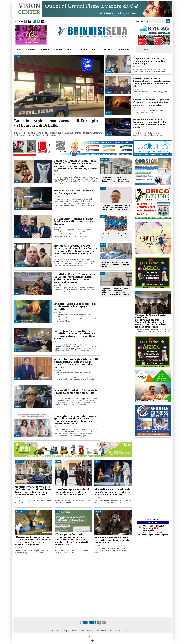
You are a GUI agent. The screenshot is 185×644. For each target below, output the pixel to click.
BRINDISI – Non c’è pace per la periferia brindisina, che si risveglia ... (148, 112)
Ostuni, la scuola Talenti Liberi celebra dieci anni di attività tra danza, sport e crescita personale (115, 179)
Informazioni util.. (21, 512)
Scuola (17, 322)
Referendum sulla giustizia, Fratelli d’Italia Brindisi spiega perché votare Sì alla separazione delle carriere (76, 363)
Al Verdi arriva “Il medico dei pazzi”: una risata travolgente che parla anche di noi (113, 492)
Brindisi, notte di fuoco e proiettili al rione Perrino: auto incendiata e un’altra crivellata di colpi (152, 102)
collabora (72, 631)
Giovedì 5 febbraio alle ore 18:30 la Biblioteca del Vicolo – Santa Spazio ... (72, 552)
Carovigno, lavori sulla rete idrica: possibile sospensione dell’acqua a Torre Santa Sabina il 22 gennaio (33, 541)
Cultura (58, 512)
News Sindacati (20, 265)
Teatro (97, 461)
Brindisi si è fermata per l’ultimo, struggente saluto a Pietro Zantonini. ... (150, 93)
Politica (17, 378)
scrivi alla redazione (87, 631)
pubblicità (61, 631)
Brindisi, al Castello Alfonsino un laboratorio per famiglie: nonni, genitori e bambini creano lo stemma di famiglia (74, 278)
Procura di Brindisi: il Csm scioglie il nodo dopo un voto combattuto (76, 392)
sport (70, 50)
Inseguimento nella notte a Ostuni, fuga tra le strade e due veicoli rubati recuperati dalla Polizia (150, 124)
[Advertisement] (45, 564)
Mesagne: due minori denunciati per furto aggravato (74, 192)
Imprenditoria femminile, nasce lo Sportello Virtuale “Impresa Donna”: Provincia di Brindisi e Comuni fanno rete (75, 420)
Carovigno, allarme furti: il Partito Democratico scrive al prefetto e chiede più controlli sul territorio (116, 208)
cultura (83, 50)
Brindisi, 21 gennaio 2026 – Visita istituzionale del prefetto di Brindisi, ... (72, 502)
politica (45, 50)
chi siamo (51, 631)
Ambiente (109, 134)
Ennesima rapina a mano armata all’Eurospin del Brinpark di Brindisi (56, 123)
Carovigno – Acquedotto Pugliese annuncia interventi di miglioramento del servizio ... (31, 552)
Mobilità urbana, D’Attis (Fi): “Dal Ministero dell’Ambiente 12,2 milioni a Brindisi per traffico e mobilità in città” (33, 491)
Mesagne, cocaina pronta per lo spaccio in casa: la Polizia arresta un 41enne (116, 264)
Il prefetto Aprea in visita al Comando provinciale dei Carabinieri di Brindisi (72, 492)
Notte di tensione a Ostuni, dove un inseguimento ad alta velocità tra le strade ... (150, 134)
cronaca (31, 50)
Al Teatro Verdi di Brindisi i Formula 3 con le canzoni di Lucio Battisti (112, 540)
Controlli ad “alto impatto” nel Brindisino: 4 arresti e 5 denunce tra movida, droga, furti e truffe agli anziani (76, 335)
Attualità (18, 407)
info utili (109, 50)
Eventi (96, 50)
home (18, 50)
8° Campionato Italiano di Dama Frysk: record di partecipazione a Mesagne (74, 221)
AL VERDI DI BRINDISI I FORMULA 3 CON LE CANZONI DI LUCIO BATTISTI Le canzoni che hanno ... (111, 551)
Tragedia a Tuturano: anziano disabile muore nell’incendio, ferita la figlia (149, 61)
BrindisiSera (19, 461)
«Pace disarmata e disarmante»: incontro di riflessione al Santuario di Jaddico (115, 236)
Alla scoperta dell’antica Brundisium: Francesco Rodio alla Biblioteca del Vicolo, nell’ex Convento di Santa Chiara (71, 540)
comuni (58, 50)
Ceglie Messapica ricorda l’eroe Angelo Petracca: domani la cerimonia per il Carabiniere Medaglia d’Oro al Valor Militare (115, 292)
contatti (134, 631)
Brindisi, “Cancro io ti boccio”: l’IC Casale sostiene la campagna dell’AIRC (75, 306)
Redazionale (104, 160)
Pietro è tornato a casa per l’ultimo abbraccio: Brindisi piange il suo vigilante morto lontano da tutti (152, 82)
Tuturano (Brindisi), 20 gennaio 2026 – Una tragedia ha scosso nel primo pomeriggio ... (150, 70)
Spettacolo (98, 512)
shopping (124, 50)
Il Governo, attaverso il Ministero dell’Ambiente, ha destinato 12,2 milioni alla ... (33, 502)
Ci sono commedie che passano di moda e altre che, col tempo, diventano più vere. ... (113, 502)
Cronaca (17, 57)
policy (126, 631)
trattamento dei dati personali (109, 631)
